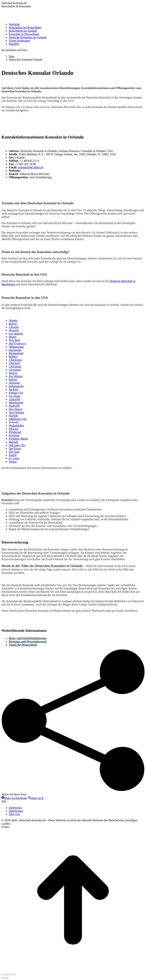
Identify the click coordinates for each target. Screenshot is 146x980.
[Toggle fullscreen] (10, 975)
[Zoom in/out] (14, 975)
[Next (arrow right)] (7, 978)
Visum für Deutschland (23, 645)
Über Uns (14, 814)
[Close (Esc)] (3, 975)
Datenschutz (16, 811)
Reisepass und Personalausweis (28, 642)
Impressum (15, 808)
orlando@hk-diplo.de (31, 167)
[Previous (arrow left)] (3, 978)
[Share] (7, 975)
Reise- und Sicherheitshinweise (28, 638)
